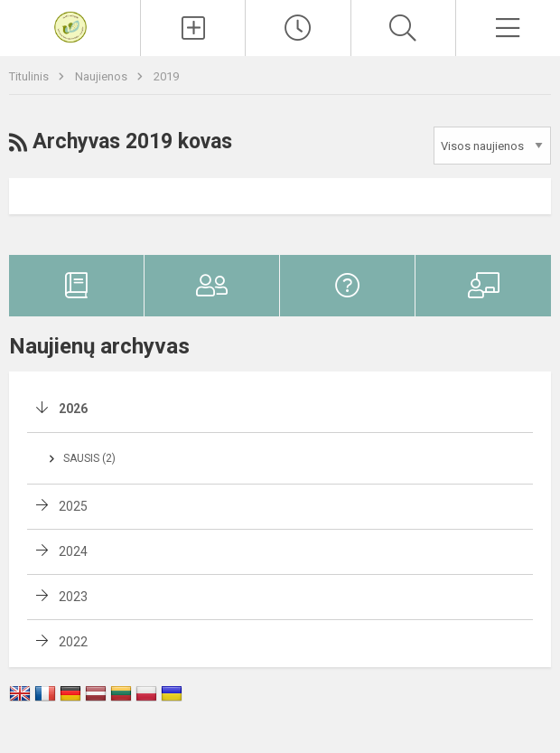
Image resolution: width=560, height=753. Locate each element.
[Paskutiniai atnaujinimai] (298, 28)
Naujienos (103, 76)
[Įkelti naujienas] (193, 28)
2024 (73, 551)
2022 (73, 642)
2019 (166, 76)
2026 (73, 409)
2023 (73, 597)
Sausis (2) (89, 458)
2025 (73, 506)
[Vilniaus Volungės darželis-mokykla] (70, 26)
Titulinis (30, 76)
